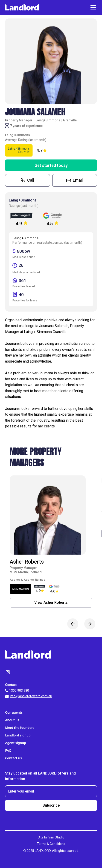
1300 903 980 (19, 691)
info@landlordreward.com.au (31, 696)
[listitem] (51, 543)
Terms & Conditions (51, 844)
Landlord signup (18, 735)
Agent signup (16, 743)
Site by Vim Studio (51, 837)
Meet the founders (20, 728)
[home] (22, 7)
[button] (92, 7)
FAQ (8, 750)
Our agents (14, 712)
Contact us (13, 758)
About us (12, 720)
